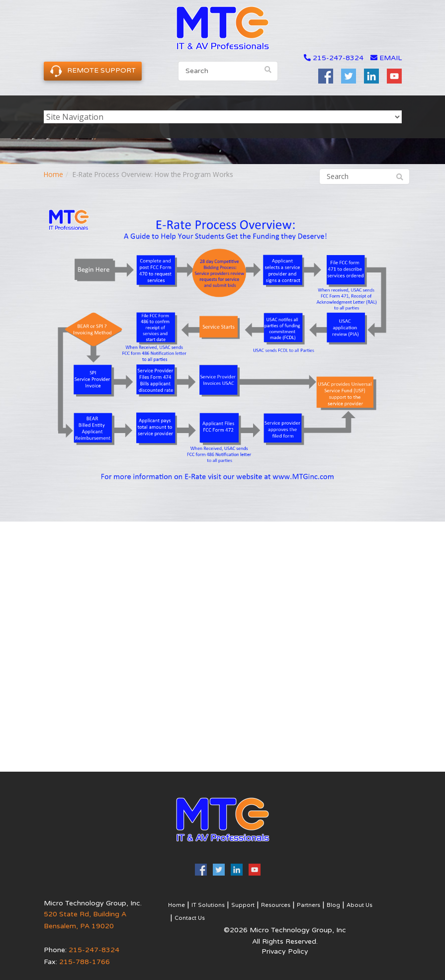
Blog (333, 905)
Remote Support (93, 71)
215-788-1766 (85, 962)
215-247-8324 (338, 58)
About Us (359, 905)
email (386, 58)
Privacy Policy (285, 951)
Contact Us (190, 918)
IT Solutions (208, 905)
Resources (276, 905)
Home (53, 174)
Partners (309, 905)
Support (243, 905)
